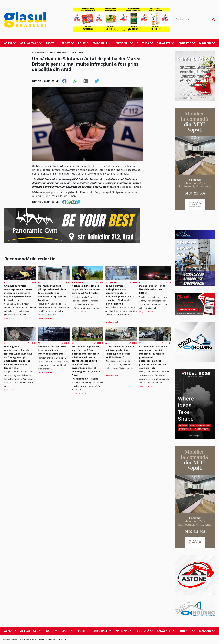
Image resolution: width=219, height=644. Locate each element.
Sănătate (166, 43)
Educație (187, 43)
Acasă (10, 43)
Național (124, 43)
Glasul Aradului (46, 52)
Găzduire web (51, 639)
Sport (68, 43)
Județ (52, 43)
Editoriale (102, 43)
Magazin (207, 43)
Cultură (145, 43)
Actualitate (31, 43)
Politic (83, 43)
